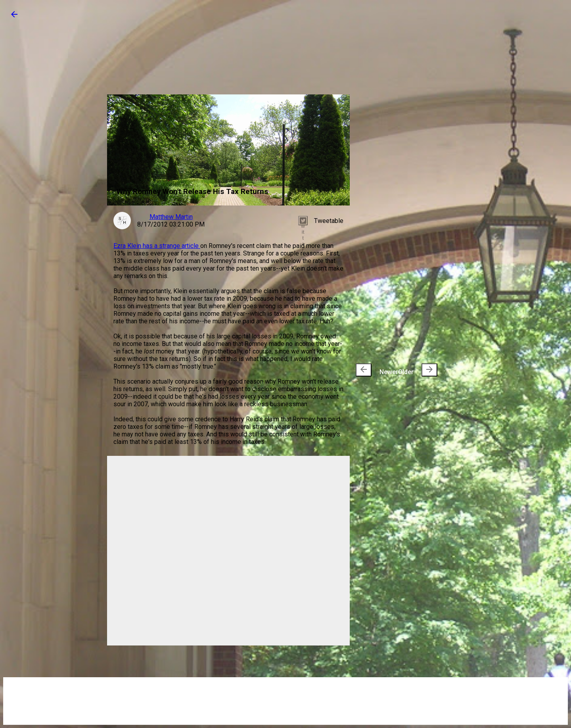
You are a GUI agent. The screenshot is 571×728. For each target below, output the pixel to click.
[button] (14, 17)
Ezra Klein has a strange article (157, 246)
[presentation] (364, 370)
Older (418, 370)
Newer (377, 370)
